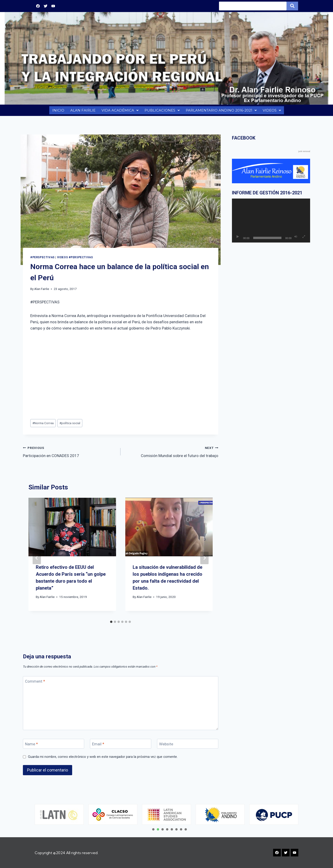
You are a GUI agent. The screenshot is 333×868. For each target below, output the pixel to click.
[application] (271, 223)
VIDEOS (272, 111)
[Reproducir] (238, 239)
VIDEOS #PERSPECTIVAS (75, 260)
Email (98, 746)
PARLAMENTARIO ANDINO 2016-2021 (221, 111)
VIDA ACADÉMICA (119, 111)
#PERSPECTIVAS (42, 260)
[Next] (204, 560)
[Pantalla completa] (304, 239)
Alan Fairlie (42, 291)
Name (31, 746)
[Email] (121, 746)
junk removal (304, 154)
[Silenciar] (296, 239)
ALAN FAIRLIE (82, 111)
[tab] (111, 624)
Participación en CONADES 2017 (70, 454)
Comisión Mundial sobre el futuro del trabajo (171, 454)
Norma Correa (43, 425)
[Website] (188, 746)
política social (70, 425)
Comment (35, 684)
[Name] (54, 746)
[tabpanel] (59, 814)
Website (166, 746)
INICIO (57, 111)
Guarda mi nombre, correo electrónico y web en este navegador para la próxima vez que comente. (103, 759)
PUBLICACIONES (161, 111)
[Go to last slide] (37, 560)
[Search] (253, 6)
